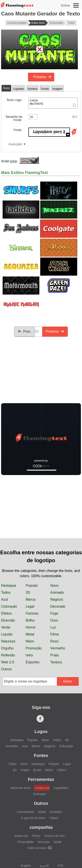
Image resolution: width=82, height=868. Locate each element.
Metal (30, 634)
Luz (53, 627)
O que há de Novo (33, 818)
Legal (30, 606)
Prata (54, 655)
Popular (32, 586)
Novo (54, 586)
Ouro (54, 620)
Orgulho (7, 648)
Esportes (33, 662)
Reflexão (8, 655)
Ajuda (42, 812)
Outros (6, 669)
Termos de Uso (54, 836)
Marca (31, 599)
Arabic (25, 770)
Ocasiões (56, 812)
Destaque (9, 586)
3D (28, 592)
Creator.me (42, 788)
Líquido (7, 634)
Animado (57, 592)
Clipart (54, 818)
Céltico (62, 770)
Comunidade (25, 812)
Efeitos (6, 613)
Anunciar (44, 842)
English (24, 866)
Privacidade (25, 842)
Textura (56, 662)
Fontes (41, 755)
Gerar (68, 681)
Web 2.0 (8, 662)
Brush (37, 770)
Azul (4, 599)
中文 (58, 866)
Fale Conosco (39, 848)
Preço (36, 836)
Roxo (54, 641)
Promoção (34, 648)
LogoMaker (61, 788)
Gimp (13, 161)
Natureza (8, 641)
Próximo (43, 77)
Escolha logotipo (17, 23)
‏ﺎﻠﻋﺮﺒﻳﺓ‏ (42, 866)
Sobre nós (21, 836)
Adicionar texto (20, 788)
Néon (30, 641)
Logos (41, 731)
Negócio (57, 599)
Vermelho (58, 648)
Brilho (30, 620)
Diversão (8, 620)
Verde (6, 627)
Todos (6, 592)
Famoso (32, 613)
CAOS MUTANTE (53, 103)
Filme (55, 634)
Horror (31, 627)
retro (29, 655)
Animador (40, 794)
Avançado (15, 144)
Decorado (58, 606)
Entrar (65, 5)
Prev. (24, 331)
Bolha (49, 770)
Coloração (9, 606)
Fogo (54, 613)
